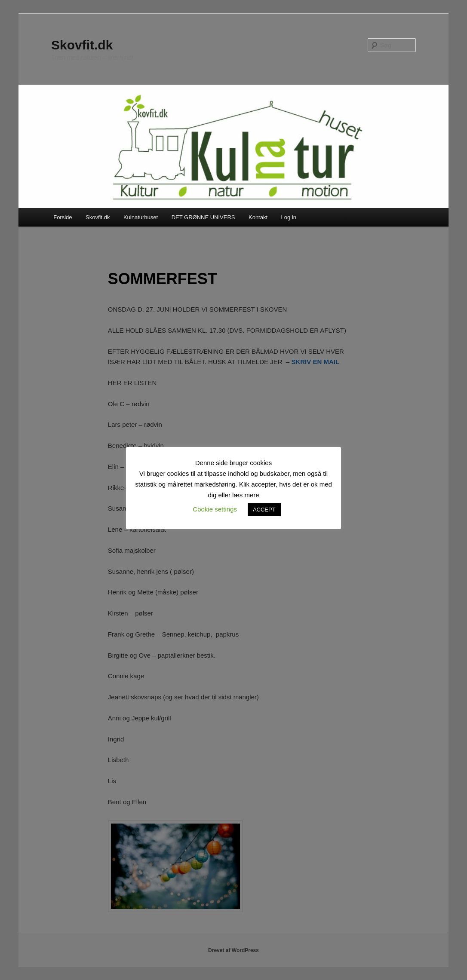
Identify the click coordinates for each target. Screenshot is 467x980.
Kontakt (258, 217)
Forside (63, 217)
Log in (289, 217)
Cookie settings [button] (215, 509)
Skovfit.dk (82, 45)
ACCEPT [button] (264, 510)
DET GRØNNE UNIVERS (203, 217)
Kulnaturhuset (141, 217)
